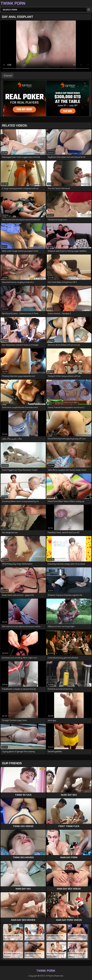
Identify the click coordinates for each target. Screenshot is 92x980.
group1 (9, 76)
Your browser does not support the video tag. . (46, 46)
